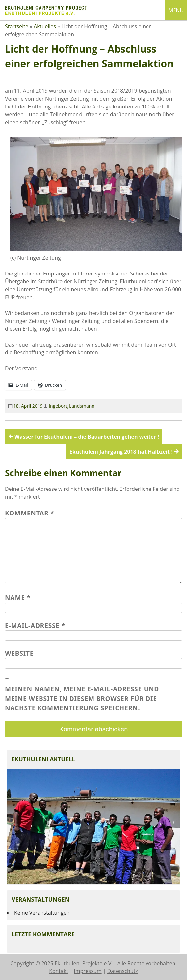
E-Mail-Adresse (35, 625)
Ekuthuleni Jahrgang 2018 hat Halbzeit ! (121, 452)
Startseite (17, 26)
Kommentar (30, 513)
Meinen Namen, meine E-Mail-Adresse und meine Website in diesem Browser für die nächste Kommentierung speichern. (82, 698)
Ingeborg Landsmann (72, 406)
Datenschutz (123, 971)
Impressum (88, 971)
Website (19, 653)
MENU (176, 10)
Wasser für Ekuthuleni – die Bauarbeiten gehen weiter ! (87, 437)
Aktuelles (45, 26)
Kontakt (59, 971)
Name (18, 598)
